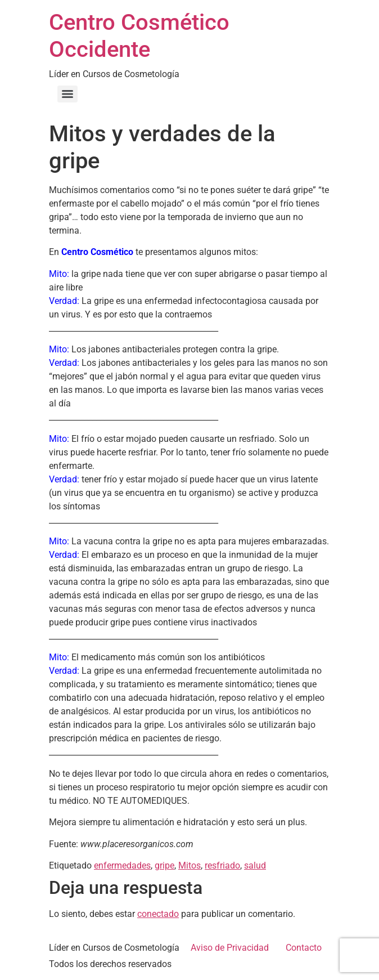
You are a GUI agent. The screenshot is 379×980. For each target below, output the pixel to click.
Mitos (189, 865)
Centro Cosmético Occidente (139, 36)
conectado (158, 914)
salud (255, 865)
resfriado (222, 865)
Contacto (304, 948)
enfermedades (122, 865)
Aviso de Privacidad (230, 948)
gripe (164, 865)
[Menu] (67, 94)
